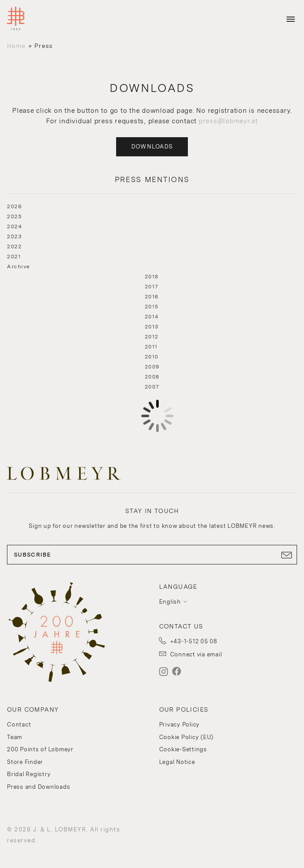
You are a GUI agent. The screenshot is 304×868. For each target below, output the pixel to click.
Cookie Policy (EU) (187, 737)
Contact (19, 724)
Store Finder (25, 762)
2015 (152, 307)
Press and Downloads (38, 787)
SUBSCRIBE (152, 555)
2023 (14, 236)
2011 (151, 347)
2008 (152, 377)
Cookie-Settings (183, 749)
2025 (14, 216)
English (170, 602)
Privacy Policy (180, 724)
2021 (14, 257)
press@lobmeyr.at (228, 121)
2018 (152, 277)
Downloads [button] (152, 147)
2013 (152, 327)
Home (16, 46)
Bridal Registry (29, 774)
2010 (152, 357)
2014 (152, 317)
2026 (14, 206)
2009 (152, 367)
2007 (152, 387)
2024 (14, 226)
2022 (14, 247)
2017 (152, 287)
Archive (19, 267)
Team (15, 737)
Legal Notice (177, 762)
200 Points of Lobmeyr (40, 749)
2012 (152, 337)
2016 (152, 297)
